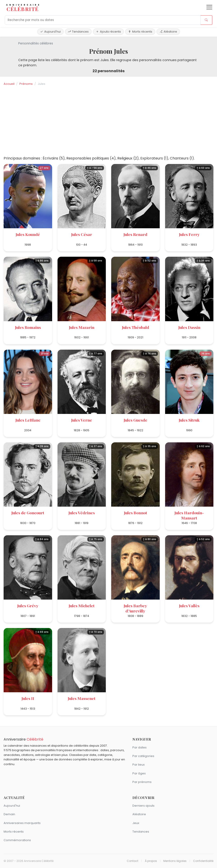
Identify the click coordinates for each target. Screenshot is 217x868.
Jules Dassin (189, 327)
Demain (9, 814)
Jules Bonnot (135, 513)
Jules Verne (82, 420)
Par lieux (139, 765)
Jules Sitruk (189, 420)
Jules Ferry (189, 234)
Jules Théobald (135, 327)
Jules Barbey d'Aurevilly (135, 608)
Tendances (78, 31)
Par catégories (143, 756)
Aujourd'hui (50, 31)
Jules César (82, 234)
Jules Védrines (82, 513)
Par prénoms (142, 782)
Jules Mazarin (82, 327)
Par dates (140, 747)
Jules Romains (28, 327)
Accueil (9, 84)
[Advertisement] (108, 121)
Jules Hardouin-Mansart (189, 515)
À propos (151, 861)
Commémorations (17, 840)
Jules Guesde (135, 420)
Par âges (139, 773)
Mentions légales (175, 861)
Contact (133, 861)
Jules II (28, 698)
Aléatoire (168, 31)
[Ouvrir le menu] (209, 7)
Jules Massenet (82, 698)
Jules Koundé (28, 234)
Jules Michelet (82, 606)
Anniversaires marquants (22, 823)
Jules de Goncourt (28, 513)
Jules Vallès (189, 606)
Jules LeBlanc (28, 420)
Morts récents (140, 31)
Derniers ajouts (143, 806)
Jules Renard (135, 234)
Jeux (136, 823)
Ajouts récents (108, 31)
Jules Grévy (28, 606)
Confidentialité (203, 861)
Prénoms (26, 84)
